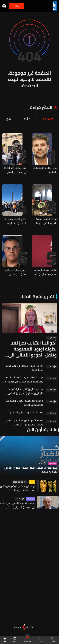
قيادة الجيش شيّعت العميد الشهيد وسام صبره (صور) (46, 221)
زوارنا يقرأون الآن (43, 430)
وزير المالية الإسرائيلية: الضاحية (45, 170)
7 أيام (27, 119)
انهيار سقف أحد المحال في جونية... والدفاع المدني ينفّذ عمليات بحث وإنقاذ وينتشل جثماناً (15, 170)
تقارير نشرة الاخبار (37, 296)
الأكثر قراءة (41, 107)
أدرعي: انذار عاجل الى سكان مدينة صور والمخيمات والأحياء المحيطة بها (16, 272)
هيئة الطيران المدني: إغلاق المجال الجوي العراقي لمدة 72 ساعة (31, 470)
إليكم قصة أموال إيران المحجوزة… (25, 412)
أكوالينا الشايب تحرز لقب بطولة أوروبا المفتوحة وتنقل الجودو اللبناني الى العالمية (32, 349)
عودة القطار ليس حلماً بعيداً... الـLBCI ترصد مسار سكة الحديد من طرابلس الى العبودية (23, 379)
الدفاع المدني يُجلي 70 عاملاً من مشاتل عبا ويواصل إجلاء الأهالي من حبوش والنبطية (15, 221)
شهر (8, 119)
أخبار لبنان (31, 499)
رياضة (32, 482)
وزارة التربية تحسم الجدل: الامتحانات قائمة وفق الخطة (25, 403)
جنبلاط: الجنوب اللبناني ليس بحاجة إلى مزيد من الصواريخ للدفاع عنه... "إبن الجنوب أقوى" (18, 505)
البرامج (15, 640)
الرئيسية (53, 640)
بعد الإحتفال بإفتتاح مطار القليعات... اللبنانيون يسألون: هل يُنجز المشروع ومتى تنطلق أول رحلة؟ (25, 391)
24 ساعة (48, 119)
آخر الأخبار (53, 464)
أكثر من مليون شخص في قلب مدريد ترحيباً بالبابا (24, 368)
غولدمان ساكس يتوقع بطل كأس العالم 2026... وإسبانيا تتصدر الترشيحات (18, 488)
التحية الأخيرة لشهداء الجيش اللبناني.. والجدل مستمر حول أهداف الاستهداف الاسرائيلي (23, 422)
